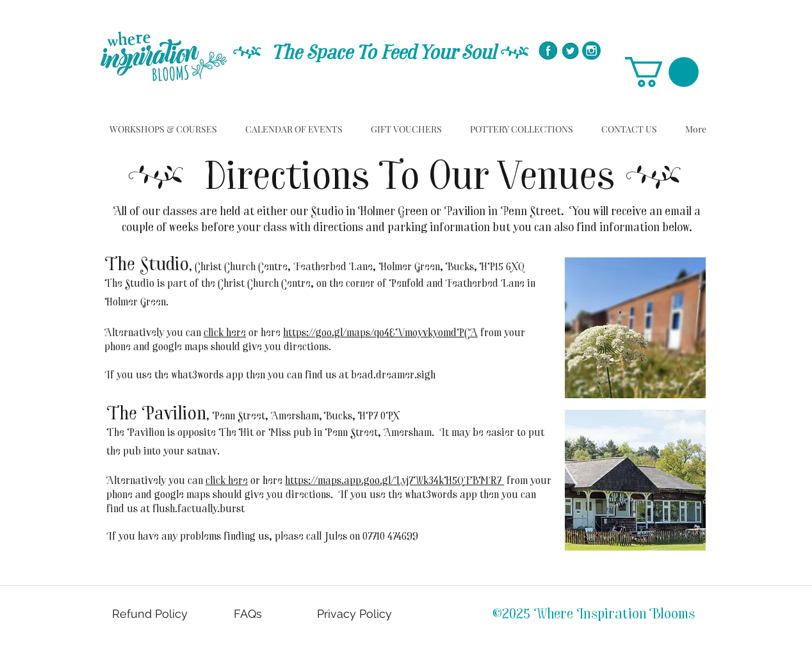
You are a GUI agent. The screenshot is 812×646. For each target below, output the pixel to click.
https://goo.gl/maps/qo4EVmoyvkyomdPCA (380, 334)
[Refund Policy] (151, 614)
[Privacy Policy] (355, 614)
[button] (662, 72)
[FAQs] (249, 614)
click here (225, 334)
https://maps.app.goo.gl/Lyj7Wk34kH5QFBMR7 (394, 481)
